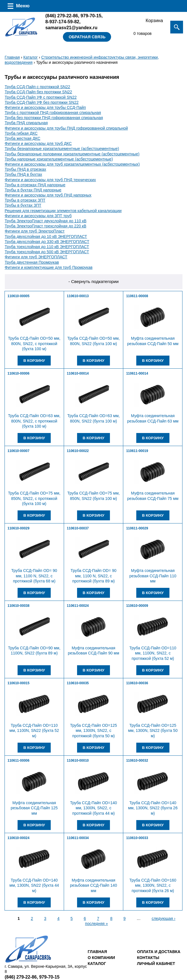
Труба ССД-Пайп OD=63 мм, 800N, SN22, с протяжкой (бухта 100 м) (34, 421)
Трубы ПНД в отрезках (25, 169)
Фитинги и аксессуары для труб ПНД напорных (48, 195)
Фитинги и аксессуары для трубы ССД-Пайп (45, 107)
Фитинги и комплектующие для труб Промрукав (49, 267)
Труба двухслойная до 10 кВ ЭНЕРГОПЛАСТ (46, 236)
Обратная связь (87, 37)
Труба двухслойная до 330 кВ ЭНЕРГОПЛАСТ (47, 242)
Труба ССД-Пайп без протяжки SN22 (39, 92)
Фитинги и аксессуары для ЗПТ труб (38, 216)
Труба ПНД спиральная (26, 123)
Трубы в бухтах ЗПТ (23, 205)
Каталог (30, 57)
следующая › (163, 918)
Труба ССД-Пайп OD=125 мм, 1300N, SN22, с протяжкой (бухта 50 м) (93, 730)
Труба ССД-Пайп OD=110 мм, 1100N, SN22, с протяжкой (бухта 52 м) (153, 653)
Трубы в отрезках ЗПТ (25, 200)
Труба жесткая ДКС (23, 138)
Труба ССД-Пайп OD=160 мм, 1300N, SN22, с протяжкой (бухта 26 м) (153, 885)
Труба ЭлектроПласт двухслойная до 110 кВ (46, 221)
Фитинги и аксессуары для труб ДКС (38, 143)
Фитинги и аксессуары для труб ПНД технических (50, 180)
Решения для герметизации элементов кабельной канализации (63, 211)
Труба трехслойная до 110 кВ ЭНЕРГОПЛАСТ (47, 247)
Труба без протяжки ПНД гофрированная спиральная (54, 118)
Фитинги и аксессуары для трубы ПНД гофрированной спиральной (66, 128)
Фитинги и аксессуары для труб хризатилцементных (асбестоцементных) (72, 164)
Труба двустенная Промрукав (32, 262)
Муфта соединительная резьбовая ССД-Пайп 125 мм (34, 808)
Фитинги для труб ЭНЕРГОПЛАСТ (36, 257)
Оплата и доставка (159, 952)
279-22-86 (62, 16)
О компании (101, 958)
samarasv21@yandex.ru (71, 28)
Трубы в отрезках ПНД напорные (35, 185)
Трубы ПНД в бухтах (24, 174)
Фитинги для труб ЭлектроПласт (35, 231)
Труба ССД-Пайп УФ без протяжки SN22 (42, 102)
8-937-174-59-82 (62, 22)
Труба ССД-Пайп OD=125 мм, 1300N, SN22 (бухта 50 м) (153, 730)
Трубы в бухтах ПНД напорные (33, 190)
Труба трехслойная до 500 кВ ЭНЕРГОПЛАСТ (47, 252)
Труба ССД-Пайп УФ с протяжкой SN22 (41, 97)
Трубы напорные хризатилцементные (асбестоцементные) (59, 159)
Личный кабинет (156, 964)
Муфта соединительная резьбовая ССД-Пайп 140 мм (93, 885)
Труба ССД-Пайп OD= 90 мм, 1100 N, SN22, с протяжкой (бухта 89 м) (93, 576)
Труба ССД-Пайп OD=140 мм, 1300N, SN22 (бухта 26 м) (153, 808)
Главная (12, 57)
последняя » (96, 924)
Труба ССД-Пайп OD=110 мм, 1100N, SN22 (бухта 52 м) (34, 730)
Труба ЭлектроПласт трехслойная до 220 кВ (46, 226)
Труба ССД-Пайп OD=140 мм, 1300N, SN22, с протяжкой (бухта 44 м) (93, 808)
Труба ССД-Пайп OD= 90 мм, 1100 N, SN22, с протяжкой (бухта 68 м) (34, 576)
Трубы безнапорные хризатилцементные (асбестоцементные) (62, 149)
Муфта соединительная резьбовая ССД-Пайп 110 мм (153, 576)
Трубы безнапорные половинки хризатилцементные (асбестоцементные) (72, 154)
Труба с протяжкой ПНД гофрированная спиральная (53, 113)
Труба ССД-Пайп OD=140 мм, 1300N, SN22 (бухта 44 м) (34, 885)
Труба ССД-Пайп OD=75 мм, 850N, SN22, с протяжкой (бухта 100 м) (34, 498)
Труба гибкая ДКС (21, 133)
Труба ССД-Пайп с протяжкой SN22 (38, 87)
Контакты (148, 958)
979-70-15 (91, 16)
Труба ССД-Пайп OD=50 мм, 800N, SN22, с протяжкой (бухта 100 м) (34, 343)
